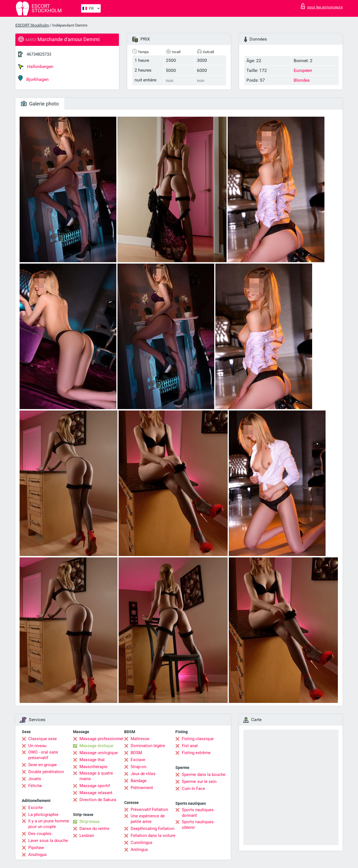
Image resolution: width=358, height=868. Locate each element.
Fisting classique (198, 739)
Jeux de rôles (143, 774)
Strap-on (138, 767)
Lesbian (87, 836)
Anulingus (37, 855)
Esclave (138, 760)
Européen (303, 70)
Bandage (139, 781)
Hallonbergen (36, 67)
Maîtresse (140, 739)
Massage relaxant (96, 793)
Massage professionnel (101, 739)
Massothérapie (93, 767)
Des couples (40, 834)
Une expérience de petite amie (148, 819)
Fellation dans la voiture (153, 836)
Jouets (35, 779)
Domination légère (148, 746)
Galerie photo (40, 104)
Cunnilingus (142, 843)
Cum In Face (193, 789)
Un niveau (37, 746)
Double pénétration (46, 772)
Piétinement (142, 788)
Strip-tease (89, 822)
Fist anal (190, 746)
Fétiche (35, 786)
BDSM (136, 753)
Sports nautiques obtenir (198, 825)
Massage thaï (92, 760)
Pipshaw (36, 848)
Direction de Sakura (98, 800)
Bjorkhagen (33, 78)
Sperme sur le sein (199, 782)
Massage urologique (99, 753)
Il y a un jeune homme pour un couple (49, 824)
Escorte (36, 808)
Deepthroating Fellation (152, 829)
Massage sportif (95, 786)
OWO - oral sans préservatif (43, 755)
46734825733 (39, 54)
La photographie (43, 815)
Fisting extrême (196, 753)
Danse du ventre (94, 829)
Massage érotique (96, 746)
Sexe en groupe (43, 765)
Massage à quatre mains (96, 776)
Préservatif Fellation (149, 810)
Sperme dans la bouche (204, 775)
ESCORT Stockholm (32, 25)
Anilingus (139, 850)
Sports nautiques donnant (198, 813)
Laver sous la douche (48, 841)
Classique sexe (43, 739)
